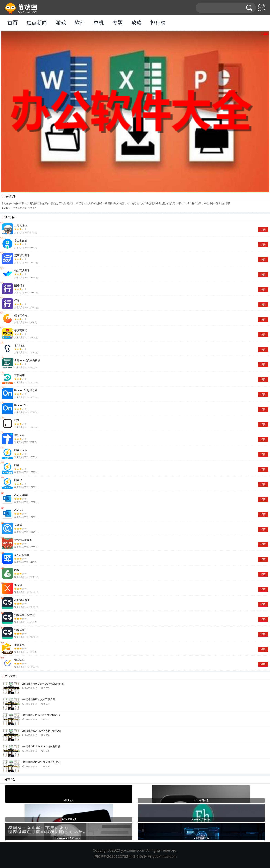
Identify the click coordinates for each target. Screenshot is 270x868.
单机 (99, 23)
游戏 (61, 23)
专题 (118, 23)
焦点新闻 (37, 23)
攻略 (137, 23)
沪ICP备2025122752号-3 (114, 857)
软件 (80, 23)
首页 (13, 23)
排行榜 (158, 23)
